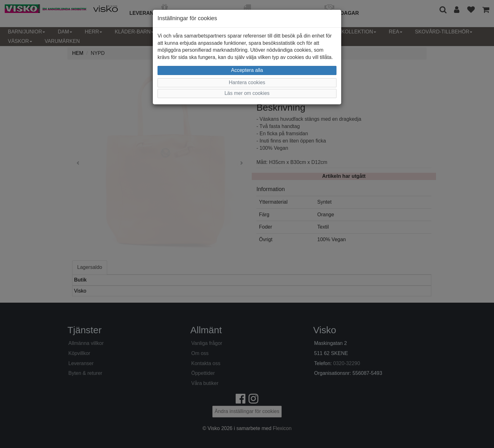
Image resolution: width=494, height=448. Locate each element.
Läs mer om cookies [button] (247, 93)
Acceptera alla (247, 70)
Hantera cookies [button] (247, 82)
